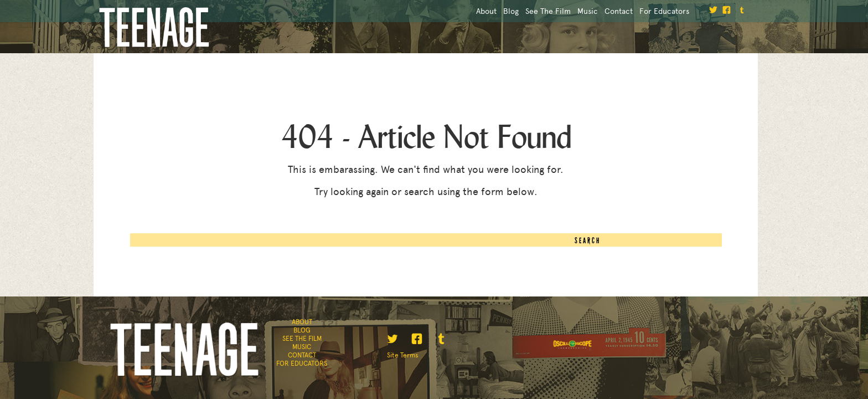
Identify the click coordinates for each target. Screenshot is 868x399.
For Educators (640, 11)
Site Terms (403, 366)
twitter (702, 11)
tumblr (740, 11)
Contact (591, 11)
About (446, 11)
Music (556, 11)
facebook (721, 11)
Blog (474, 11)
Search (641, 262)
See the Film (514, 11)
